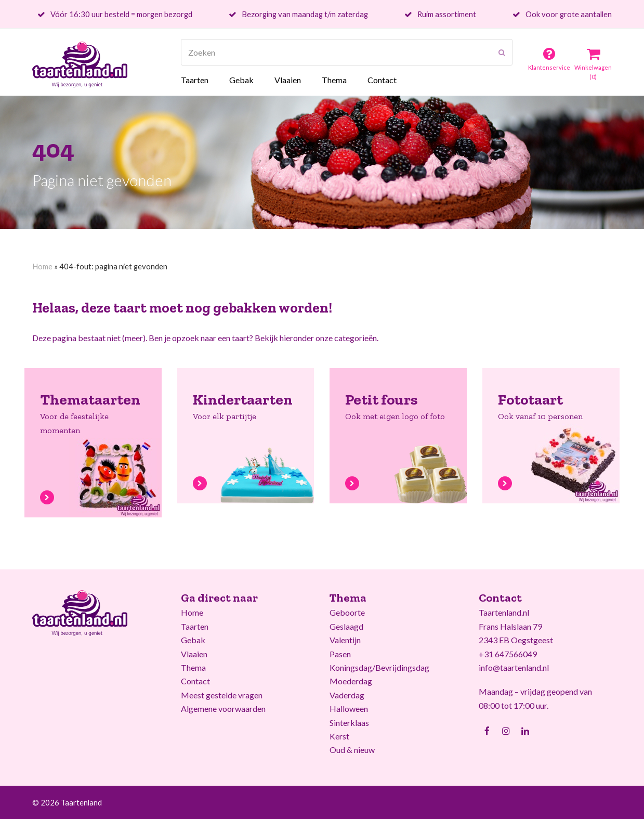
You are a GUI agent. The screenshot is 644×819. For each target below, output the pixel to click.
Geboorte (347, 612)
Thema (193, 667)
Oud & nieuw (352, 750)
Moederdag (351, 681)
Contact (195, 681)
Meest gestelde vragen (222, 695)
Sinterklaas (349, 723)
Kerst (339, 736)
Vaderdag (347, 695)
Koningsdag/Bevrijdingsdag (379, 667)
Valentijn (345, 640)
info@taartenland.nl (514, 667)
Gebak (193, 640)
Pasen (340, 654)
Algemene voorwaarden (223, 708)
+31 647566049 (508, 654)
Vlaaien (194, 654)
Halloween (349, 708)
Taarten (195, 626)
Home (42, 266)
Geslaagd (346, 626)
